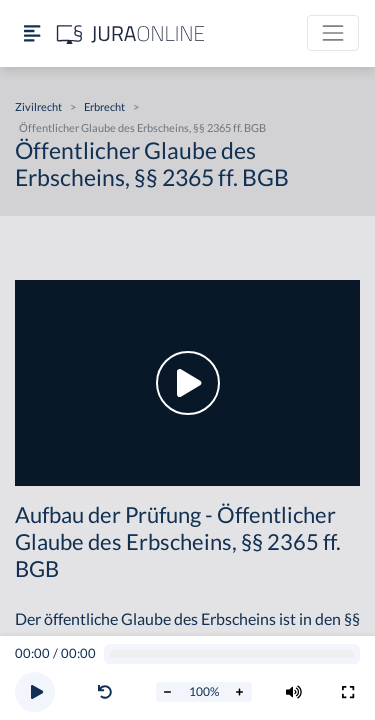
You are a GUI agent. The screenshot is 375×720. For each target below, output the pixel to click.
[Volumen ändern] (294, 692)
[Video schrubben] (232, 654)
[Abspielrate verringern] (168, 692)
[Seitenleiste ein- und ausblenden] (32, 33)
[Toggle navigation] (333, 33)
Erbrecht (104, 106)
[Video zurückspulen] (105, 692)
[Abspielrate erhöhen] (240, 692)
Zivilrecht (38, 106)
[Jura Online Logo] (131, 33)
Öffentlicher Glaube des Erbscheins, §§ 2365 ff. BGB (142, 127)
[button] (109, 692)
